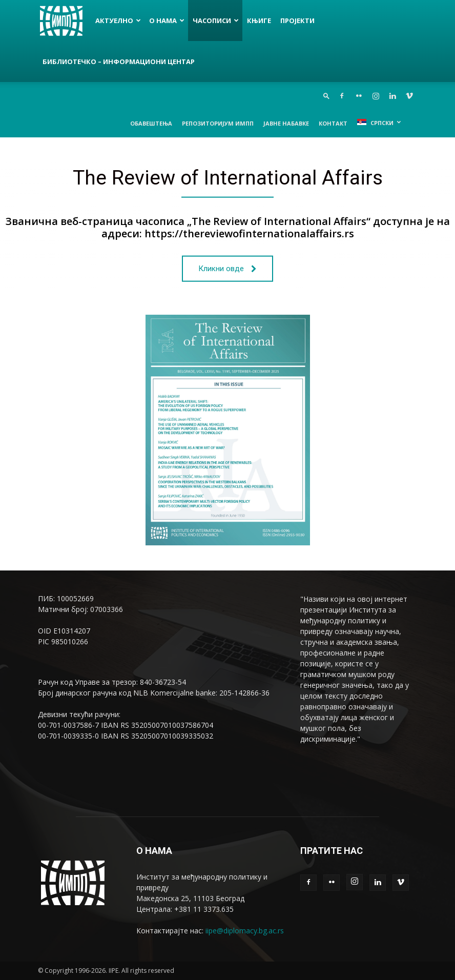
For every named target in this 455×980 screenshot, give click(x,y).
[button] (326, 96)
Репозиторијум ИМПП (218, 123)
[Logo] (64, 21)
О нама (167, 21)
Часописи (216, 21)
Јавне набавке (286, 123)
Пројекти (297, 21)
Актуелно (118, 21)
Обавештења (151, 123)
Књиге (259, 21)
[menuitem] (379, 122)
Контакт (333, 123)
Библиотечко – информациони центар (119, 62)
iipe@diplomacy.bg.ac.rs (245, 931)
